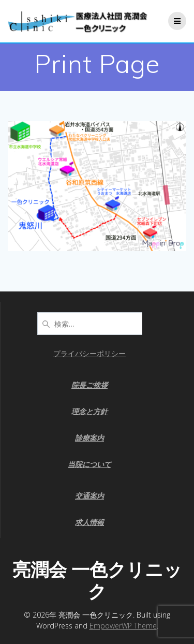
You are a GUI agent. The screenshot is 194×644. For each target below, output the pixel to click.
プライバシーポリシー (89, 353)
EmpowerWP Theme (123, 626)
